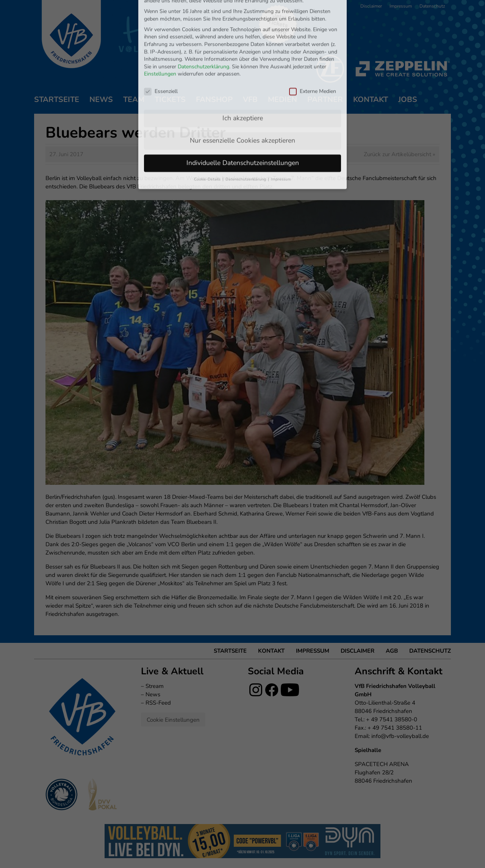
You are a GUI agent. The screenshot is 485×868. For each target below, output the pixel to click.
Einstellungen (160, 24)
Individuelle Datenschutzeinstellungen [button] (243, 113)
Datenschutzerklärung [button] (246, 129)
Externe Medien (313, 41)
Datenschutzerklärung (203, 16)
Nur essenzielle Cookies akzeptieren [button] (242, 90)
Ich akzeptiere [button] (243, 68)
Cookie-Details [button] (208, 129)
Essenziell (161, 41)
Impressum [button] (281, 129)
